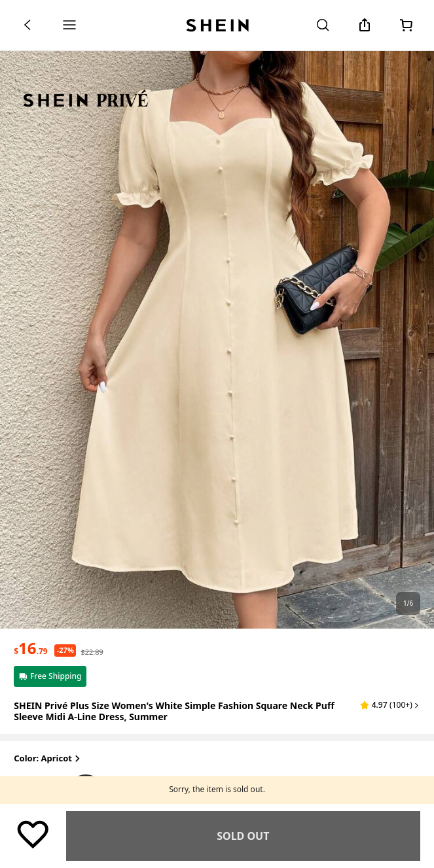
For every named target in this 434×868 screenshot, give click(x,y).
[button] (390, 705)
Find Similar (243, 836)
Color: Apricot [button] (48, 759)
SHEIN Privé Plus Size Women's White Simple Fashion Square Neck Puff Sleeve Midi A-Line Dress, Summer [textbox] (174, 711)
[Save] (33, 834)
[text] (30, 648)
